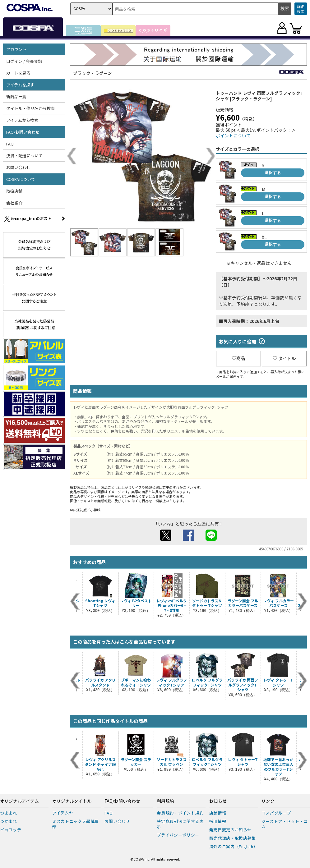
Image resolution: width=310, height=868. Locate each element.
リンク (268, 801)
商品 (238, 358)
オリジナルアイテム (19, 801)
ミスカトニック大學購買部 (76, 824)
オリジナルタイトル (72, 801)
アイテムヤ (63, 813)
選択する (273, 173)
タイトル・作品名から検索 (30, 108)
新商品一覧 (16, 96)
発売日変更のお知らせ (231, 830)
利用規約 (165, 801)
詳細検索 (301, 9)
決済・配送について (24, 156)
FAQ (10, 144)
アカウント (16, 49)
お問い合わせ (18, 167)
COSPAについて (21, 179)
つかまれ (9, 821)
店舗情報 (218, 813)
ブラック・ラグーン (93, 73)
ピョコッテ (11, 830)
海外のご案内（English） (234, 846)
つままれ (9, 813)
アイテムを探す (20, 85)
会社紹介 (14, 203)
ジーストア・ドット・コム (285, 824)
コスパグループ (276, 813)
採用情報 (218, 821)
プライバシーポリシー (178, 835)
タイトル (284, 358)
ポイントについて (233, 135)
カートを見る (18, 73)
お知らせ (218, 801)
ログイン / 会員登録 (24, 61)
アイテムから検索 (22, 120)
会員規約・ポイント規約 (180, 813)
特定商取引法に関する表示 (180, 824)
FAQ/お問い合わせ (23, 132)
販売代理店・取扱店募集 (233, 838)
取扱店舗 (14, 191)
